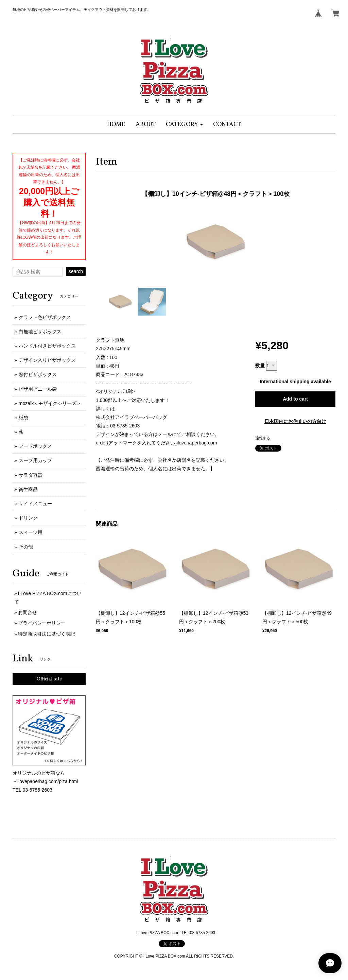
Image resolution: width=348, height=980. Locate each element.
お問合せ (28, 612)
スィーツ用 (31, 532)
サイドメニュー (35, 504)
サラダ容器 (31, 475)
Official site (49, 679)
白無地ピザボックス (40, 332)
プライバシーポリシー (42, 623)
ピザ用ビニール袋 (38, 389)
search (76, 271)
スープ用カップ (35, 460)
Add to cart (295, 399)
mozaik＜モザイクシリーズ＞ (50, 403)
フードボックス (35, 446)
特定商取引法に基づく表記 (47, 634)
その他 (26, 547)
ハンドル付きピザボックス (47, 346)
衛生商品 (28, 489)
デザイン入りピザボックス (47, 360)
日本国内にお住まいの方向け (295, 421)
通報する (263, 438)
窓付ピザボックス (38, 374)
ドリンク (28, 518)
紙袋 (23, 418)
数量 (260, 366)
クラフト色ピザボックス (45, 317)
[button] (184, 125)
